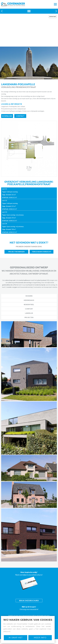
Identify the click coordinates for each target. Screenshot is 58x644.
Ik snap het (16, 638)
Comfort (29, 309)
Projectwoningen (16, 252)
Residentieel (29, 304)
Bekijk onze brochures (29, 601)
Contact (20, 116)
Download (7, 116)
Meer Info (40, 638)
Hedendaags (29, 300)
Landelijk (29, 313)
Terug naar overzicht (42, 252)
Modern (29, 296)
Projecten (29, 317)
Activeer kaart (53, 16)
